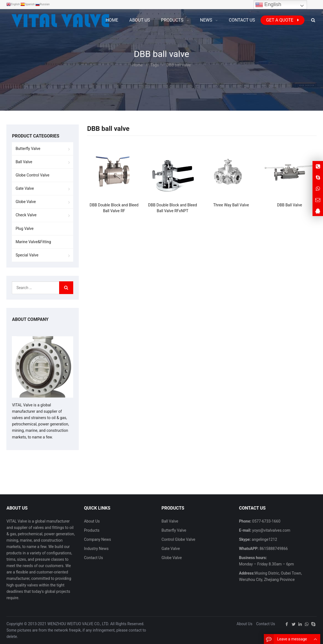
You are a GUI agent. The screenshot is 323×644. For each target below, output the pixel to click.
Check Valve (26, 215)
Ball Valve (24, 162)
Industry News (96, 549)
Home (112, 20)
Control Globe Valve (178, 539)
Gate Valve (25, 188)
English (268, 5)
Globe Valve (26, 202)
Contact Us (94, 558)
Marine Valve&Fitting (33, 242)
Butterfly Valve (28, 149)
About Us (92, 521)
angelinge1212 (264, 539)
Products (92, 530)
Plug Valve (24, 228)
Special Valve (27, 255)
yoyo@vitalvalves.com (271, 530)
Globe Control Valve (32, 175)
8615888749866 (273, 549)
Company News (98, 539)
